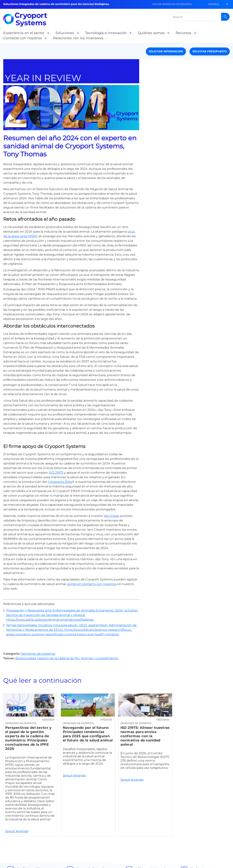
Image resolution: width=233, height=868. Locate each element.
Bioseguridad (26, 658)
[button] (214, 4)
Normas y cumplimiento (99, 658)
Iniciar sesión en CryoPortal (172, 4)
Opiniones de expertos (38, 654)
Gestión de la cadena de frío (58, 658)
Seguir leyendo (30, 765)
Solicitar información (166, 51)
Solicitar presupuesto (210, 51)
